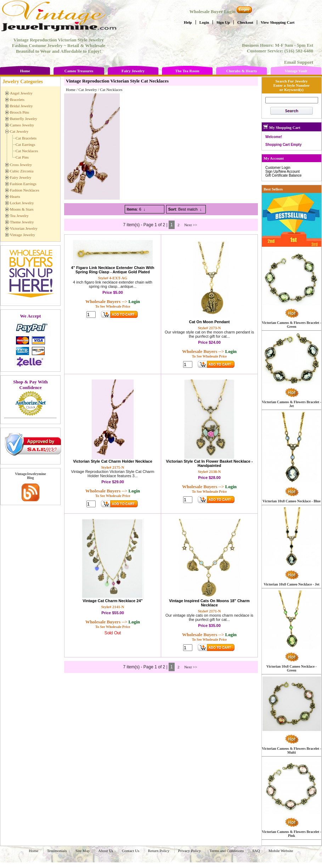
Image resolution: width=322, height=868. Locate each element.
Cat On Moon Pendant (210, 322)
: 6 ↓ (136, 209)
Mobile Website (281, 851)
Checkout (245, 22)
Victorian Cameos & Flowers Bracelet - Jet (292, 404)
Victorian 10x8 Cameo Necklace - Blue (292, 501)
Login (204, 22)
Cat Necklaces (111, 90)
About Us (106, 851)
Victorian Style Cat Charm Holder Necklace (113, 461)
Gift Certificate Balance (283, 175)
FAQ (256, 851)
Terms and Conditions (227, 851)
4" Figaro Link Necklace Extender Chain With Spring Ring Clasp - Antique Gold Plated (113, 270)
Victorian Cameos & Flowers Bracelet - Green (292, 325)
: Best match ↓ (185, 209)
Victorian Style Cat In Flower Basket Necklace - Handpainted (210, 463)
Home (25, 71)
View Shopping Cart (278, 22)
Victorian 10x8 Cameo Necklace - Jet (291, 584)
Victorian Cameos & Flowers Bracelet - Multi (292, 750)
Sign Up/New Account (283, 172)
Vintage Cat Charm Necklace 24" (112, 601)
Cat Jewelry (87, 90)
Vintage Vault (296, 71)
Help (188, 22)
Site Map (83, 851)
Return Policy (159, 851)
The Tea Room (187, 71)
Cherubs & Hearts (242, 71)
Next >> (191, 225)
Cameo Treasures (79, 71)
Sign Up (223, 22)
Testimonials (57, 851)
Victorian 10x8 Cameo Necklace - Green (292, 668)
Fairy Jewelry (133, 71)
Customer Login (278, 168)
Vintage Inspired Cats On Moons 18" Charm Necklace (209, 603)
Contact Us (131, 851)
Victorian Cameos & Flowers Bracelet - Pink (292, 834)
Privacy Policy (190, 851)
